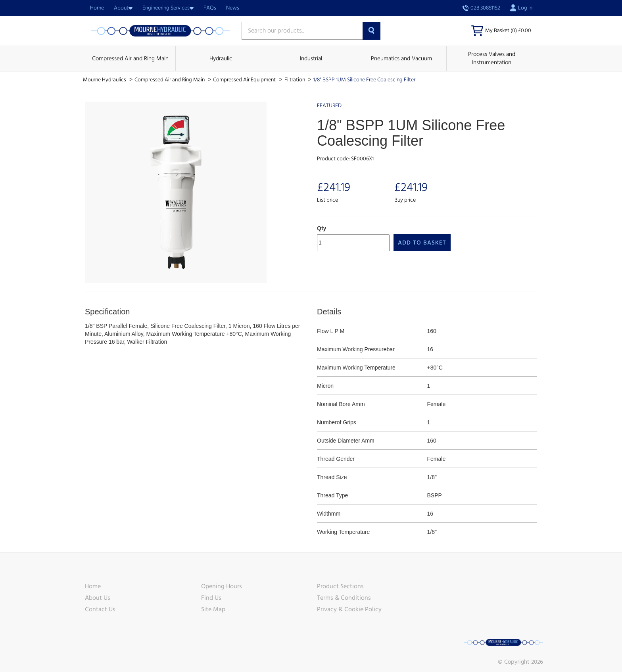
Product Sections (340, 586)
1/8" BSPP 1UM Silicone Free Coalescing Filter (364, 80)
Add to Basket (422, 243)
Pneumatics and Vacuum (401, 59)
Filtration (295, 80)
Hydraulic (221, 59)
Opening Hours (222, 586)
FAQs (210, 8)
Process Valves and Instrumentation (492, 58)
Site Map (213, 609)
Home (97, 8)
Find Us (211, 598)
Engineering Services (168, 8)
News (233, 8)
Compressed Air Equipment (245, 80)
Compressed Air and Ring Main (130, 59)
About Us (98, 598)
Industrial (311, 59)
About (123, 8)
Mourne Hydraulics (105, 80)
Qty (322, 228)
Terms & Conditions (344, 598)
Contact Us (100, 609)
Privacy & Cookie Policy (349, 609)
